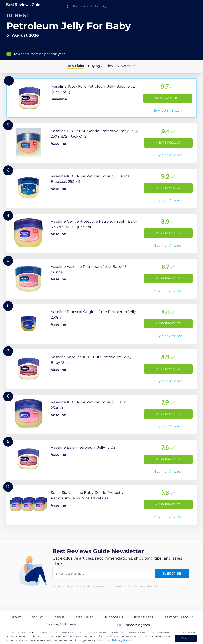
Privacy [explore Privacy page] (38, 617)
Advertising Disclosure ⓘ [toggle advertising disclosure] (61, 624)
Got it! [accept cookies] (186, 638)
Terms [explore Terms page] (60, 617)
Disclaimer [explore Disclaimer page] (85, 617)
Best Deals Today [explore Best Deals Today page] (179, 617)
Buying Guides (100, 66)
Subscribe (172, 573)
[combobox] (101, 6)
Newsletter (126, 66)
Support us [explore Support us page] (114, 617)
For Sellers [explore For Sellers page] (144, 617)
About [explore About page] (15, 617)
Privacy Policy (122, 640)
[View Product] (101, 98)
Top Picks (76, 66)
